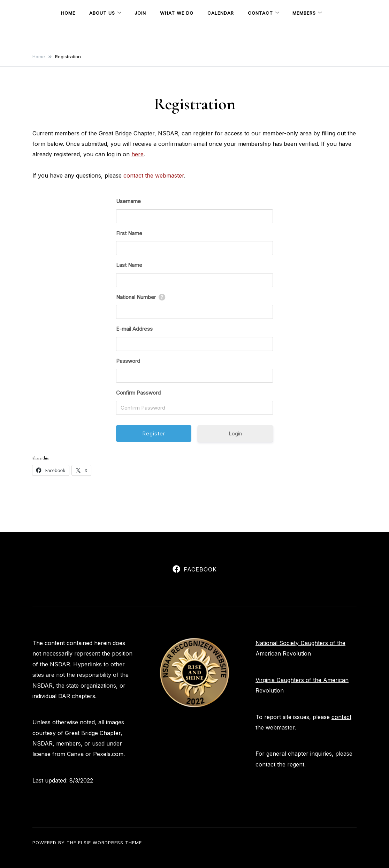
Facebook (195, 569)
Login (235, 433)
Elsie (85, 843)
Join (140, 13)
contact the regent (280, 764)
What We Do (177, 13)
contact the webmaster (154, 175)
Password (128, 361)
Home (68, 13)
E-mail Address (134, 329)
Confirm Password (138, 393)
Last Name (129, 265)
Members (304, 13)
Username (128, 201)
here (138, 154)
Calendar (221, 13)
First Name (129, 233)
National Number (136, 297)
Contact (260, 13)
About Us (102, 13)
